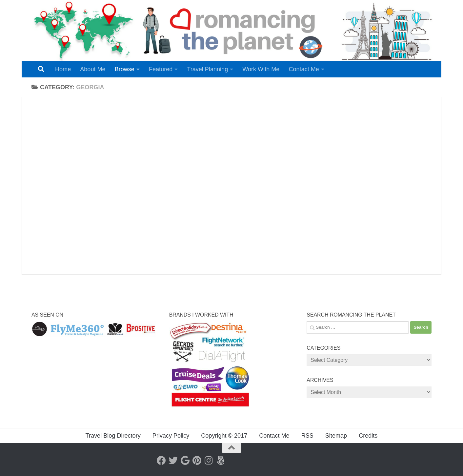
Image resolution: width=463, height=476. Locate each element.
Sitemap (336, 436)
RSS (307, 436)
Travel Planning (207, 69)
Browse (125, 69)
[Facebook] (161, 461)
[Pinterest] (197, 461)
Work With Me (261, 69)
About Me (93, 69)
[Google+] (185, 461)
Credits (368, 436)
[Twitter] (173, 461)
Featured (161, 69)
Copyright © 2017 (224, 436)
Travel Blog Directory (113, 436)
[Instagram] (209, 461)
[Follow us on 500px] (220, 461)
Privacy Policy (171, 436)
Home (63, 69)
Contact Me (304, 69)
